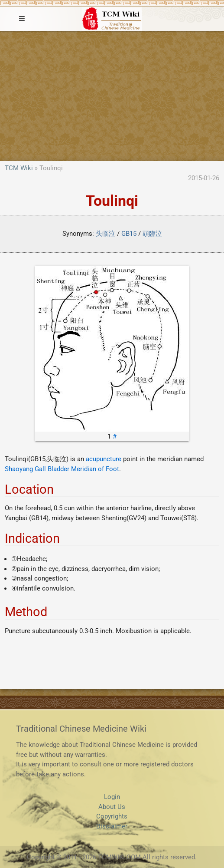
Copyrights (112, 816)
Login (112, 797)
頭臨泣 (152, 234)
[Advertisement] (112, 96)
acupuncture (104, 459)
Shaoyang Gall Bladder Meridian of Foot (62, 469)
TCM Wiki (19, 168)
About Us (112, 807)
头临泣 (106, 234)
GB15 (129, 234)
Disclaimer (112, 826)
